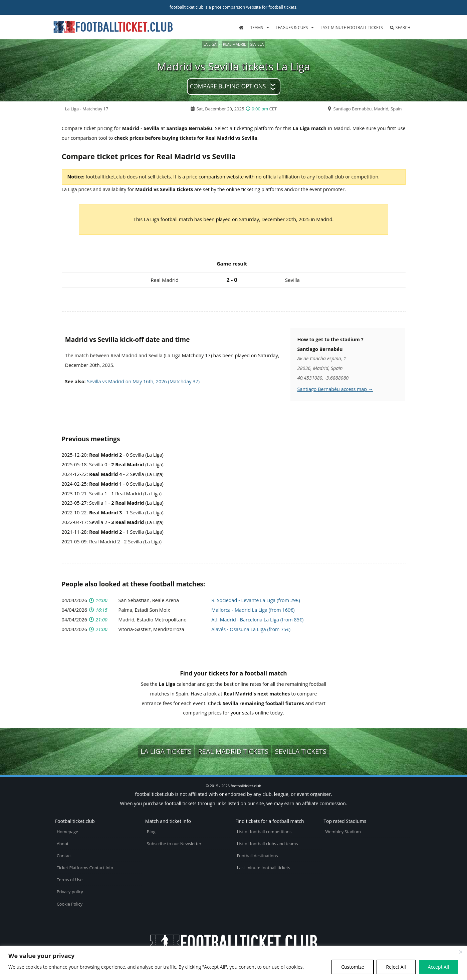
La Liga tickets (166, 751)
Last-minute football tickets (352, 28)
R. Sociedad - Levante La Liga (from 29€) (256, 600)
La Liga (210, 44)
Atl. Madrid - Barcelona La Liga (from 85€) (257, 620)
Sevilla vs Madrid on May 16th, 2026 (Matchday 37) (143, 381)
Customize (353, 967)
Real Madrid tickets (233, 751)
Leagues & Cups (292, 28)
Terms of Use (70, 880)
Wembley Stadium (343, 832)
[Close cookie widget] (461, 952)
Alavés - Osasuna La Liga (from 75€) (251, 629)
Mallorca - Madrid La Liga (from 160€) (253, 610)
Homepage (67, 832)
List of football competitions (264, 832)
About (63, 844)
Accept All (438, 967)
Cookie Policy (70, 904)
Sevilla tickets (301, 751)
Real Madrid (235, 44)
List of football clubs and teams (268, 844)
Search (400, 28)
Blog (151, 832)
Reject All (396, 967)
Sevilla (257, 44)
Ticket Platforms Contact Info (85, 868)
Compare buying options (228, 86)
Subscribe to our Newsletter (174, 844)
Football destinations (258, 856)
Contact (64, 856)
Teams (257, 28)
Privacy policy (70, 892)
